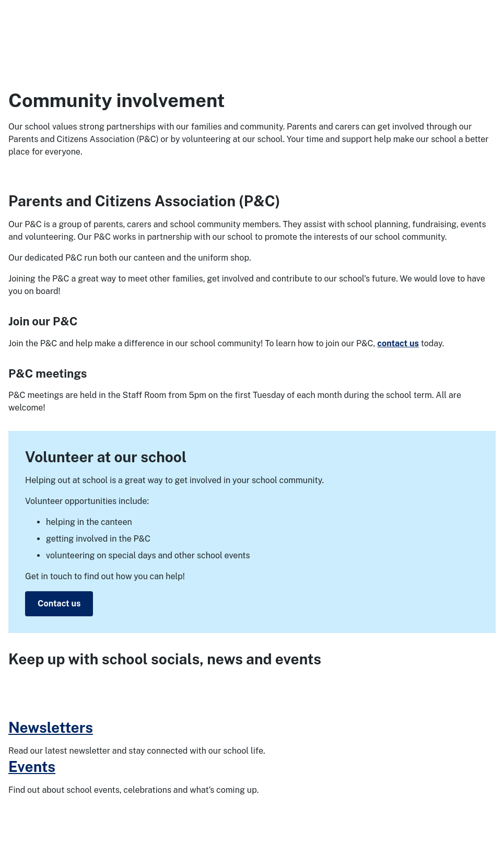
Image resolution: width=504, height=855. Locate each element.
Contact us (59, 604)
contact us (398, 343)
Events (32, 766)
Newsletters (51, 727)
